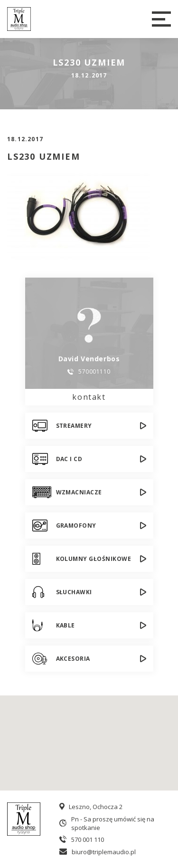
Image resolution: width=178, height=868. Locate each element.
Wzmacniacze (79, 492)
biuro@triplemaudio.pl (104, 852)
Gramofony (76, 526)
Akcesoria (73, 659)
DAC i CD (69, 459)
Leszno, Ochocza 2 (96, 807)
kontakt (89, 397)
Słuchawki (74, 592)
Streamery (74, 426)
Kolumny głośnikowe (94, 559)
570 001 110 (88, 839)
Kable (66, 625)
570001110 (94, 372)
